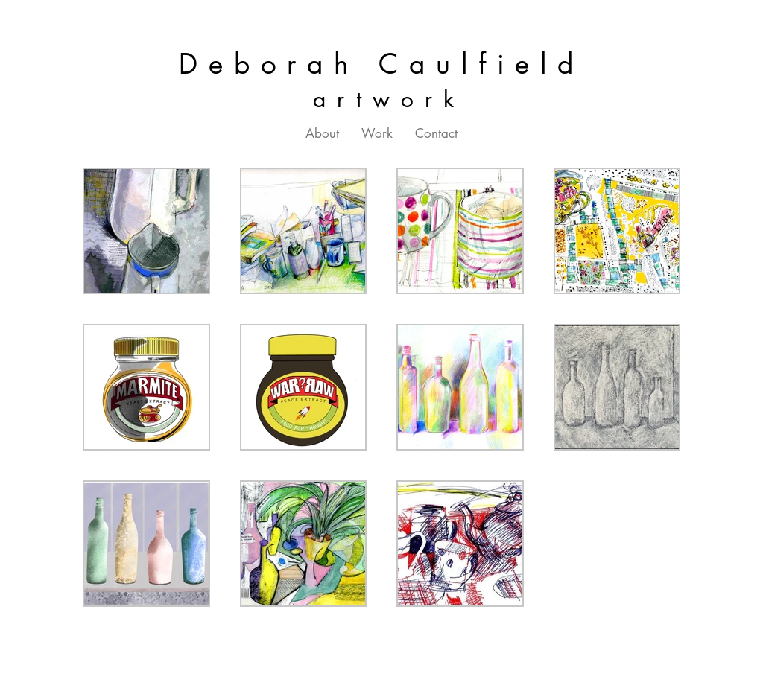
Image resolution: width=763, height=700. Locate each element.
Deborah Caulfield (381, 64)
